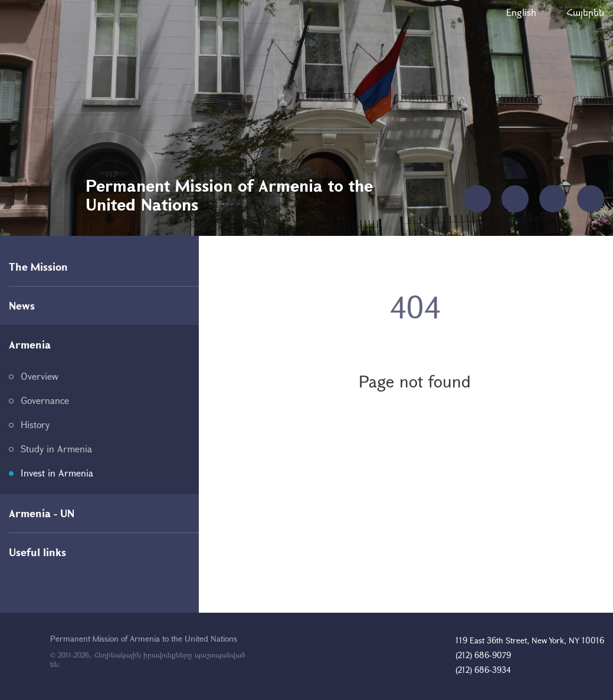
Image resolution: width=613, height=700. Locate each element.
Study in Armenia (56, 448)
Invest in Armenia (57, 473)
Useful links (37, 552)
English (521, 12)
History (35, 424)
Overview (40, 376)
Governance (45, 400)
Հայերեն (585, 12)
